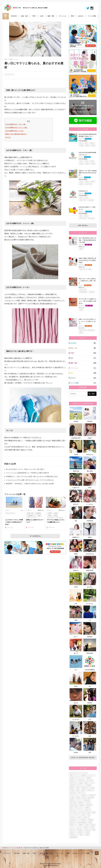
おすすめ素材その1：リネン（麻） (16, 124)
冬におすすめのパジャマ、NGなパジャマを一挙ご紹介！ (25, 469)
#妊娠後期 (90, 820)
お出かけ (81, 16)
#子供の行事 (89, 805)
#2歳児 (87, 146)
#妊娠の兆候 (91, 330)
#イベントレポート (75, 815)
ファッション (63, 16)
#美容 (81, 333)
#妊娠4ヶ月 (73, 800)
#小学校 (72, 778)
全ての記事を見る (35, 536)
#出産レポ (87, 830)
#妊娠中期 (72, 785)
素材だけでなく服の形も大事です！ (16, 134)
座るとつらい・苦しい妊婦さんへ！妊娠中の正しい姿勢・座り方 (87, 281)
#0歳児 (92, 143)
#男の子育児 (59, 518)
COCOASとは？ (83, 191)
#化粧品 (92, 788)
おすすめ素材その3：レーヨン (15, 131)
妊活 (42, 16)
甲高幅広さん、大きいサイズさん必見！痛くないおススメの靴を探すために (32, 476)
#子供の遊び (79, 830)
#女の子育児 (51, 518)
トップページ (6, 853)
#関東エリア (73, 825)
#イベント (72, 827)
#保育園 (80, 825)
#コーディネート (9, 74)
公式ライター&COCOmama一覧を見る (83, 758)
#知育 (71, 807)
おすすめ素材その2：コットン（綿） (17, 127)
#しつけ (80, 810)
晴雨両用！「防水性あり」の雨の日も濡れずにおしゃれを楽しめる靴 (30, 484)
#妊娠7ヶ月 (86, 817)
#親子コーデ (81, 793)
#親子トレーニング (75, 775)
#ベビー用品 (73, 812)
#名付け (93, 825)
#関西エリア (73, 780)
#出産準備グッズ (31, 516)
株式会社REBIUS (53, 866)
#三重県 (72, 798)
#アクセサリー (73, 773)
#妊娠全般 (92, 292)
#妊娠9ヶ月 (81, 803)
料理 (72, 16)
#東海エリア (88, 810)
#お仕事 (87, 825)
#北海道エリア (73, 835)
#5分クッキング (79, 807)
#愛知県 (87, 807)
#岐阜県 (86, 827)
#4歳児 (56, 513)
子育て (34, 16)
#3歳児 (50, 513)
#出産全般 (38, 513)
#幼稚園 (81, 805)
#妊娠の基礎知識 (82, 822)
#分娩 (90, 822)
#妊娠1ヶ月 (73, 832)
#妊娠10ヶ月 (85, 788)
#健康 (81, 249)
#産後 (39, 516)
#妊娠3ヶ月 (84, 795)
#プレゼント (80, 785)
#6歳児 (56, 516)
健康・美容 (51, 16)
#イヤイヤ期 (81, 812)
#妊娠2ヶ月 (84, 775)
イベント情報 (92, 16)
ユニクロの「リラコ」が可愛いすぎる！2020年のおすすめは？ (14, 522)
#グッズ (80, 800)
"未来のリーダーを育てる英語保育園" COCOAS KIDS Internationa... (88, 173)
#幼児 (86, 143)
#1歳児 (81, 146)
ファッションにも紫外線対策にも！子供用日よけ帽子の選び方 (27, 473)
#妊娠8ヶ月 (92, 795)
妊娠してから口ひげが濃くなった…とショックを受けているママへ (87, 321)
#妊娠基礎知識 (83, 292)
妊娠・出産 (24, 16)
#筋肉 (81, 783)
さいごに (8, 137)
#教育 (86, 783)
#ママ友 (88, 803)
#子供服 (72, 790)
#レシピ (92, 783)
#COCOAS (73, 817)
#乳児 (81, 143)
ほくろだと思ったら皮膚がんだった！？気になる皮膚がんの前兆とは (87, 301)
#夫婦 (84, 798)
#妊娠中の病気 (73, 805)
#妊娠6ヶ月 (73, 822)
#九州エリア (73, 810)
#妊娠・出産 (30, 513)
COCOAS (14, 16)
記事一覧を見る (83, 225)
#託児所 (92, 827)
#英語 (78, 790)
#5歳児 (50, 516)
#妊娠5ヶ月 (81, 832)
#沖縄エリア (91, 790)
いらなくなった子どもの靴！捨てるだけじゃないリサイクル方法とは (30, 480)
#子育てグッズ (73, 783)
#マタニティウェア (32, 518)
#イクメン (92, 775)
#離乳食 (89, 778)
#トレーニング (83, 773)
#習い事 (72, 830)
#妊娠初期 (83, 820)
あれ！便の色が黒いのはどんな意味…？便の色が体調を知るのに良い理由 (87, 240)
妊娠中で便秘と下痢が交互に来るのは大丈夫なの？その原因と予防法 (87, 260)
